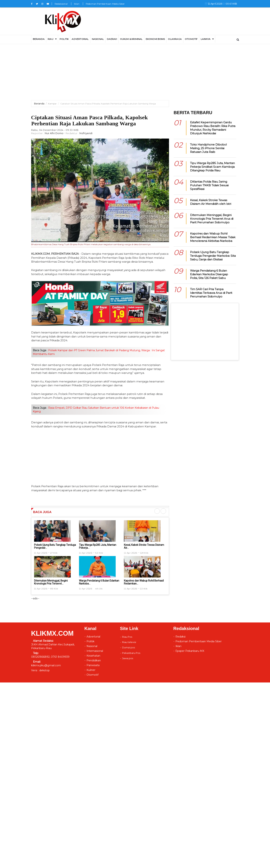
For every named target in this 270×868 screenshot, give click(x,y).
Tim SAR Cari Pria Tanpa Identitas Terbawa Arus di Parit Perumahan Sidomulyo (211, 293)
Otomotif (191, 39)
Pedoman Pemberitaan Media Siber (105, 4)
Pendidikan (94, 660)
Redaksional (61, 4)
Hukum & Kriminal (131, 39)
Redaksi (180, 637)
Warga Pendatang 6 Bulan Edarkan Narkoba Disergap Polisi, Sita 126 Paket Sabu (209, 274)
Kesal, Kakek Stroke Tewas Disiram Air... (144, 546)
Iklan (77, 4)
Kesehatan (93, 656)
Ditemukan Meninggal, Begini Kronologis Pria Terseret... (51, 582)
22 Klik (144, 589)
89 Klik (54, 589)
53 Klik (99, 553)
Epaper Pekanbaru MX (190, 651)
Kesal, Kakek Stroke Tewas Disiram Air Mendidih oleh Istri (211, 202)
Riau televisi (129, 642)
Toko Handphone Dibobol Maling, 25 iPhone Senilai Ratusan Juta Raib (208, 148)
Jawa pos (128, 658)
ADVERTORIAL (80, 39)
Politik (64, 39)
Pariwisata (93, 665)
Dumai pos (128, 647)
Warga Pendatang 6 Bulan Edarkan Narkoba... (99, 582)
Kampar (52, 104)
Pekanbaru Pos (131, 653)
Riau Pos (127, 637)
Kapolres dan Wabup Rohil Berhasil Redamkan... (144, 582)
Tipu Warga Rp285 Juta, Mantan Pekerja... (98, 546)
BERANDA (39, 39)
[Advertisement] (135, 75)
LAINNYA (206, 39)
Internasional (95, 651)
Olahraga (175, 39)
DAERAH (112, 39)
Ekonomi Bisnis (155, 39)
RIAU (50, 39)
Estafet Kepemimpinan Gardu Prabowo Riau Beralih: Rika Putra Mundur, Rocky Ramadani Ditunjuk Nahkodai (213, 128)
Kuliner (91, 670)
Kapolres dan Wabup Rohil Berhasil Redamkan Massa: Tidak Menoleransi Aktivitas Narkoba (213, 237)
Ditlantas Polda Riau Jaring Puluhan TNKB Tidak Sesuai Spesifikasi (209, 185)
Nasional (98, 39)
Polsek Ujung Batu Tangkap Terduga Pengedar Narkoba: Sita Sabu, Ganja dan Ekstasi (213, 256)
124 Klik (144, 553)
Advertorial (93, 637)
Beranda (39, 103)
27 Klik (54, 553)
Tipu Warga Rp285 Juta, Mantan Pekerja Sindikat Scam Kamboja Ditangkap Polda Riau (212, 167)
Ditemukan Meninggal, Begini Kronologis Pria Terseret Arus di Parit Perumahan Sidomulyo (212, 219)
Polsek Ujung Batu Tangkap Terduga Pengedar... (55, 546)
